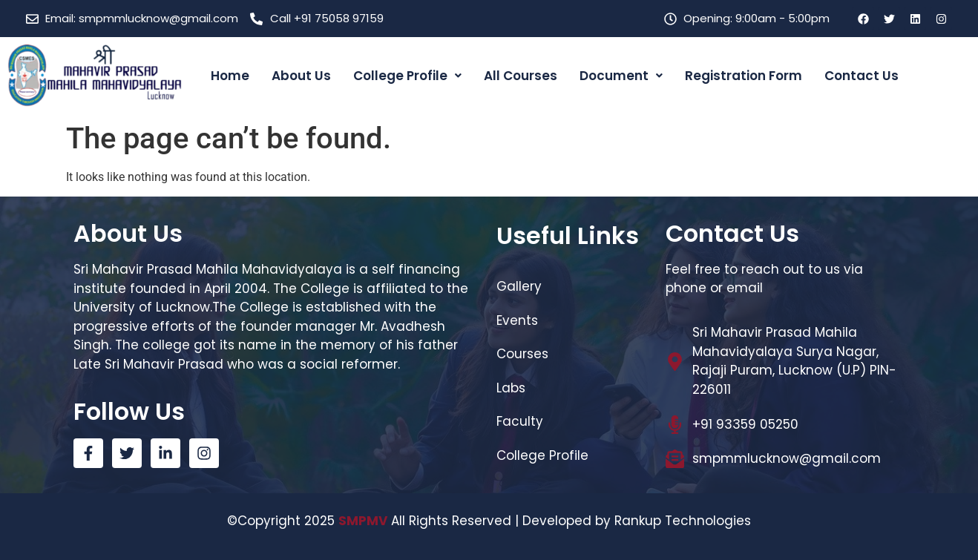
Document (621, 76)
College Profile (407, 76)
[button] (407, 76)
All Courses (521, 76)
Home (230, 76)
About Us (301, 76)
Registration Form (744, 76)
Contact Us (862, 76)
